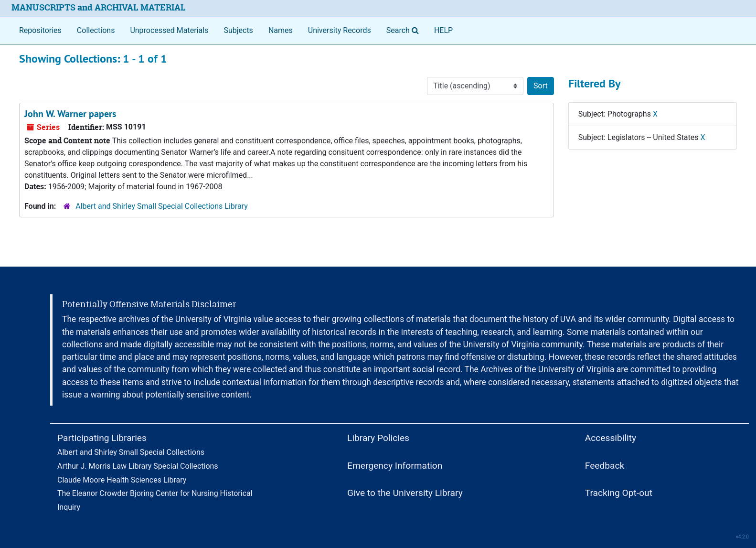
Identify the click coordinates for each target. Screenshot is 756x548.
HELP (443, 30)
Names (281, 30)
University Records (340, 30)
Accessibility (611, 438)
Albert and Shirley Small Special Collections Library (162, 206)
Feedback (605, 466)
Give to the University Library (405, 493)
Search (405, 30)
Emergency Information (395, 466)
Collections (96, 30)
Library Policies (378, 438)
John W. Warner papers (70, 114)
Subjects (238, 30)
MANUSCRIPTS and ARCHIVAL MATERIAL (99, 7)
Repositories (40, 30)
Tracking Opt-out (619, 493)
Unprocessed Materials (169, 30)
